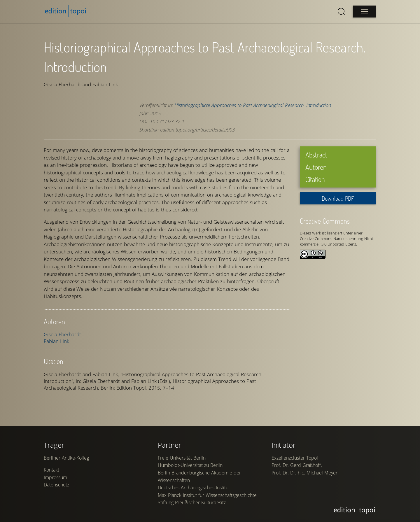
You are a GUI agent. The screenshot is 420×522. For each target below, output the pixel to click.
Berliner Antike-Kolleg (66, 460)
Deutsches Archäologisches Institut (194, 490)
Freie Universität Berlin (182, 460)
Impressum (55, 480)
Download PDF (338, 198)
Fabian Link (56, 341)
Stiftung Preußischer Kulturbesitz (192, 505)
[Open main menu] (365, 12)
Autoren (316, 167)
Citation (315, 179)
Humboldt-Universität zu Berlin (190, 468)
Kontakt (51, 473)
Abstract (316, 155)
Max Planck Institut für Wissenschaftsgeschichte (207, 498)
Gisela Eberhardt (62, 334)
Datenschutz (56, 488)
